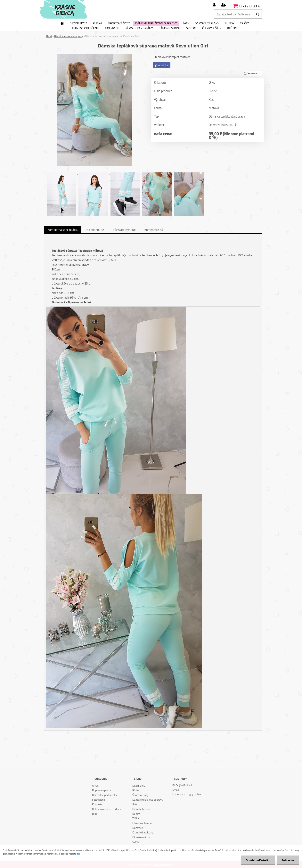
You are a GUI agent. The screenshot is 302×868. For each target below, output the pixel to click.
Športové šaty (119, 23)
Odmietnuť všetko (258, 860)
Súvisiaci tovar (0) (124, 230)
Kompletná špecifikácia (63, 230)
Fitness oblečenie (86, 28)
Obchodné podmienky (105, 795)
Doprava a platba (102, 790)
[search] (257, 14)
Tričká (245, 23)
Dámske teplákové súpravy (156, 23)
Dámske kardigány (139, 28)
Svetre (191, 28)
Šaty (186, 23)
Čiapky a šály (212, 28)
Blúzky (232, 28)
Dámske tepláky (207, 23)
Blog (95, 814)
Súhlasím (288, 860)
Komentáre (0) (154, 230)
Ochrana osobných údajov (107, 809)
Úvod (49, 36)
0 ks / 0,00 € (250, 6)
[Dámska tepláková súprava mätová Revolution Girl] (94, 56)
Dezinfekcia (78, 23)
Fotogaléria (99, 800)
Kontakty (97, 804)
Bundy (229, 23)
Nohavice (112, 28)
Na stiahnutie (95, 230)
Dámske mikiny (170, 28)
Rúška (97, 23)
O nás (95, 785)
